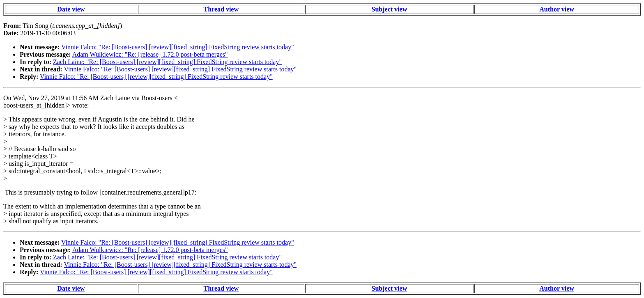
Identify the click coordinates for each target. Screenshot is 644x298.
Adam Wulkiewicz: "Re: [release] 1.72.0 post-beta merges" (150, 54)
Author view (557, 9)
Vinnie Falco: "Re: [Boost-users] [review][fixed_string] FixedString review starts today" (178, 47)
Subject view (390, 9)
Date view (71, 9)
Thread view (221, 9)
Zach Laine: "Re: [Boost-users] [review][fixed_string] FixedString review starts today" (167, 62)
